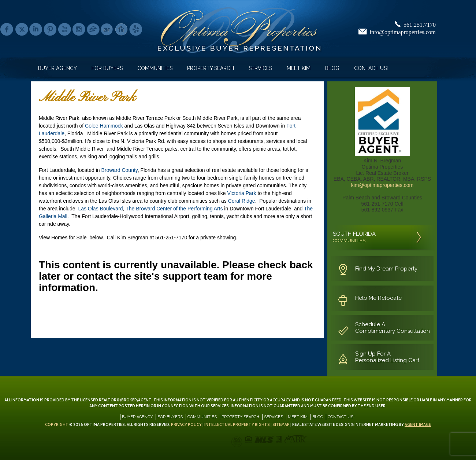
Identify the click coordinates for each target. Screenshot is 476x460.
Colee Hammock (104, 126)
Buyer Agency (57, 68)
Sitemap (281, 424)
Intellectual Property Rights (237, 424)
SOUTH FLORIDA (354, 237)
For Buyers (107, 68)
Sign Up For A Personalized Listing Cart (387, 357)
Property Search (211, 68)
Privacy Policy (186, 424)
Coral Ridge (242, 201)
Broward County (119, 170)
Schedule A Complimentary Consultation (393, 328)
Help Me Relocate (378, 298)
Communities (155, 68)
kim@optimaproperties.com (382, 185)
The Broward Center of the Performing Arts (174, 209)
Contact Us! (371, 68)
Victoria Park (241, 193)
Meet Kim (299, 68)
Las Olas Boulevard (100, 209)
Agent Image (418, 424)
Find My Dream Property (386, 269)
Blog (332, 68)
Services (260, 68)
